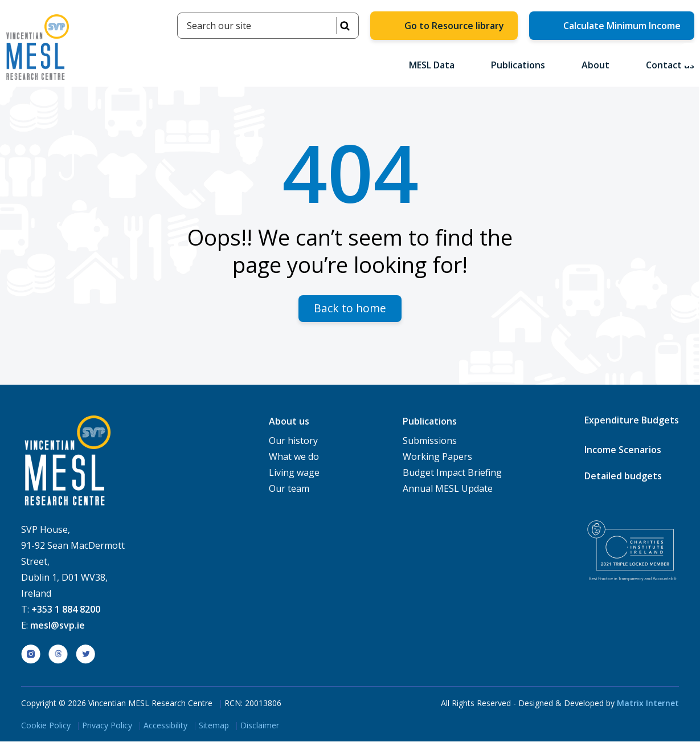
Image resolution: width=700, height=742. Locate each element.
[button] (688, 54)
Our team (289, 489)
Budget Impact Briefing (452, 473)
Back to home (350, 309)
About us (289, 422)
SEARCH (345, 26)
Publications (523, 65)
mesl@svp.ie (58, 626)
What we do (294, 457)
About (600, 65)
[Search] (268, 26)
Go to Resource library (454, 26)
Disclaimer (260, 726)
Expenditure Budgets (632, 421)
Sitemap (214, 726)
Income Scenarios (623, 450)
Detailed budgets (623, 476)
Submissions (430, 441)
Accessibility (165, 726)
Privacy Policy (107, 726)
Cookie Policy (46, 726)
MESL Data (436, 65)
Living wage (294, 473)
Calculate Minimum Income (622, 26)
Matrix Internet (648, 704)
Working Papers (437, 457)
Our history (293, 441)
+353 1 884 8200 (66, 610)
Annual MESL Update (448, 489)
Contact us (670, 65)
